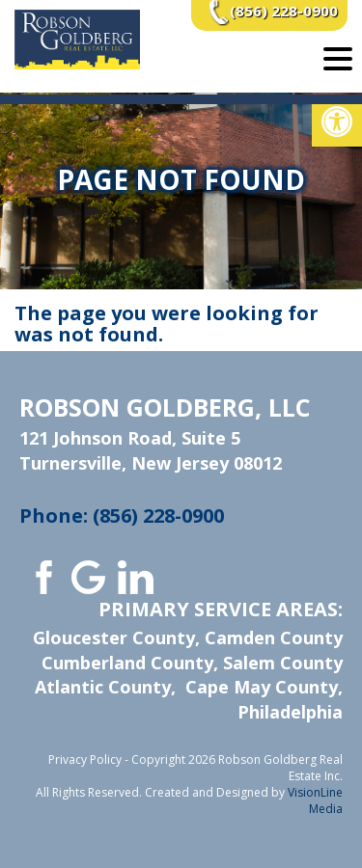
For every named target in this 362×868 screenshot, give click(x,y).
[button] (337, 122)
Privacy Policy (85, 759)
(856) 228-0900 (284, 11)
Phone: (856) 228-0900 (122, 515)
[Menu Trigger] (338, 58)
